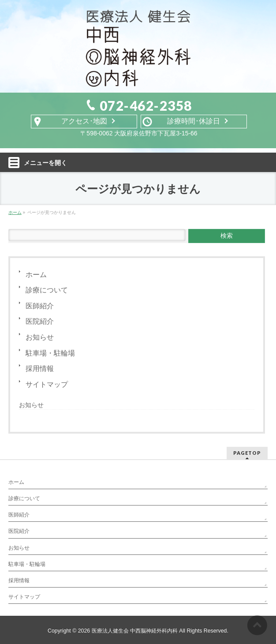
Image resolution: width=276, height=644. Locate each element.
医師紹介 (40, 306)
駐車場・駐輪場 (50, 353)
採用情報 (40, 369)
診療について (47, 290)
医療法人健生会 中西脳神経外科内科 (135, 631)
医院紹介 (40, 321)
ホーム (36, 275)
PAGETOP (247, 453)
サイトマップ (47, 384)
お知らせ (40, 337)
